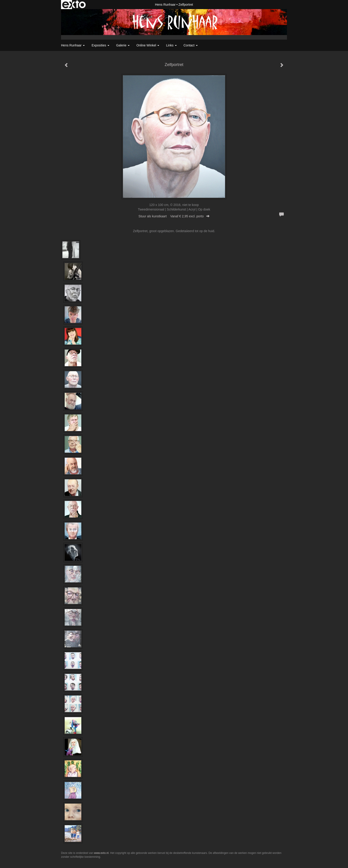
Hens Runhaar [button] (73, 45)
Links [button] (171, 45)
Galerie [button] (123, 45)
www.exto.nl (101, 853)
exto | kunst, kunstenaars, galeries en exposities (74, 5)
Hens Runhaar (165, 5)
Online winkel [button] (148, 45)
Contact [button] (191, 45)
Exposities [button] (100, 45)
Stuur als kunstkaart (174, 216)
